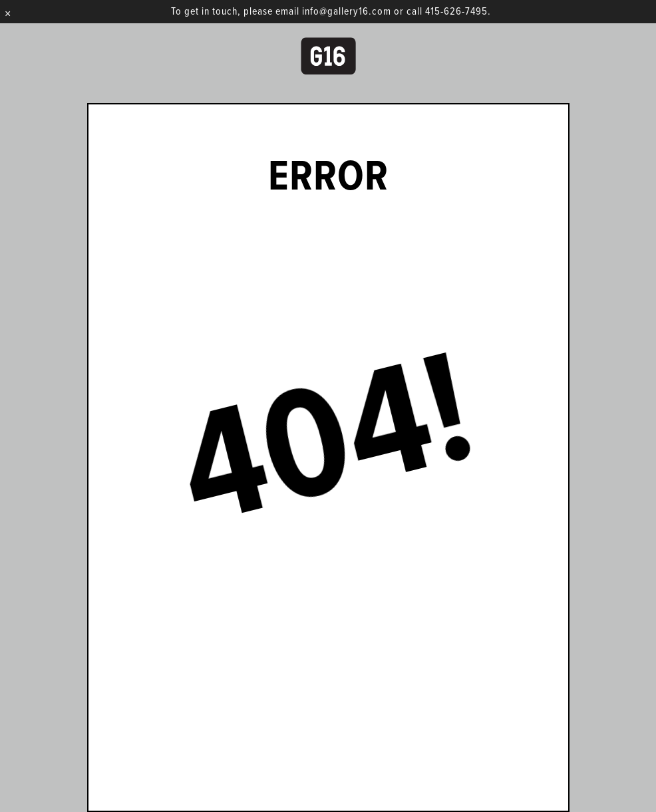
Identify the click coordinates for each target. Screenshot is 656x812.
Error (328, 179)
